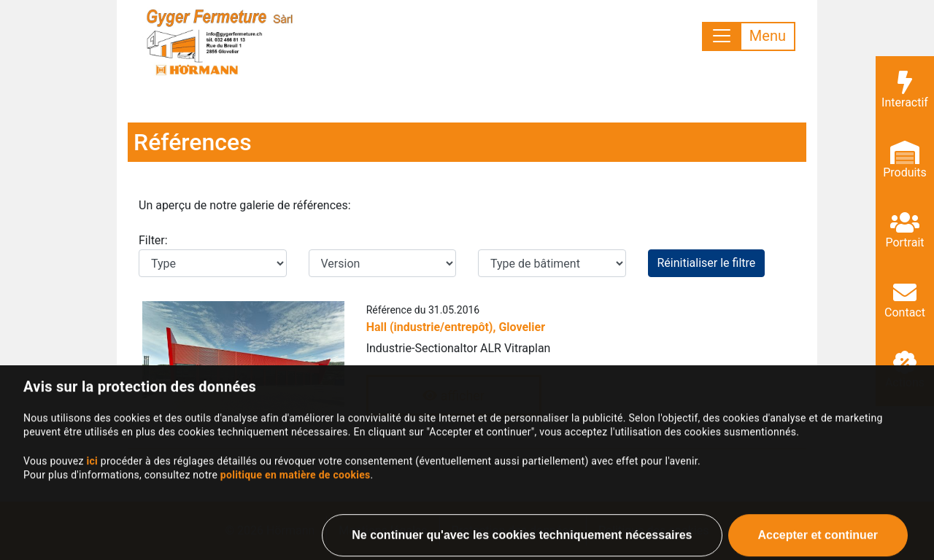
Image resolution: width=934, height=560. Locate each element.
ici (92, 481)
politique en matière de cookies (296, 494)
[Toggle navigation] (749, 36)
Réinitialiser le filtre (707, 263)
